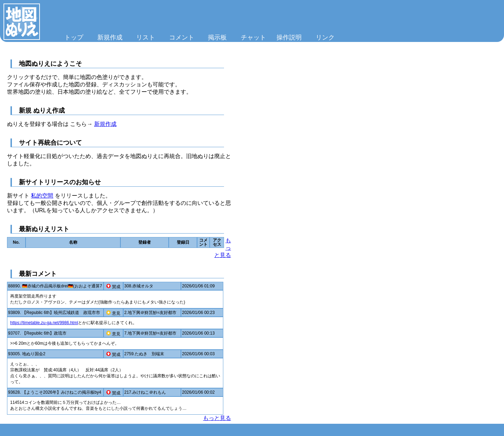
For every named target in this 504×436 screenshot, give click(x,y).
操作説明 (289, 37)
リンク (325, 37)
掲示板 (217, 37)
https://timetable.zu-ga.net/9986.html (44, 323)
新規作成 (110, 37)
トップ (74, 37)
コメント (182, 37)
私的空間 (42, 196)
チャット (253, 37)
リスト (146, 37)
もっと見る (217, 418)
